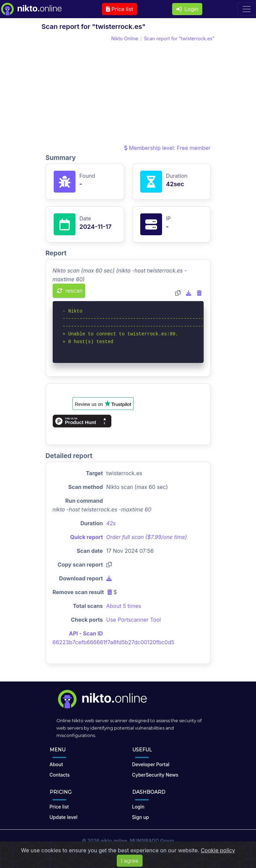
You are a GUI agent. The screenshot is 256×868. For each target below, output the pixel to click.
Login (187, 9)
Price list (120, 9)
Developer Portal (151, 764)
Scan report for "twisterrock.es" (179, 38)
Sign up (141, 817)
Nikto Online (125, 38)
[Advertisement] (128, 93)
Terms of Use (99, 852)
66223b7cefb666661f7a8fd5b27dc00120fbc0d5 (114, 642)
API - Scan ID (86, 633)
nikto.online (114, 841)
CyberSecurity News (155, 775)
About (56, 764)
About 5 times (124, 606)
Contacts (60, 775)
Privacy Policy (134, 852)
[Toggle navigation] (247, 9)
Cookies (163, 852)
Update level (64, 817)
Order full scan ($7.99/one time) (147, 537)
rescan (70, 291)
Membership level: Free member (167, 148)
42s (111, 523)
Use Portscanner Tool (134, 620)
